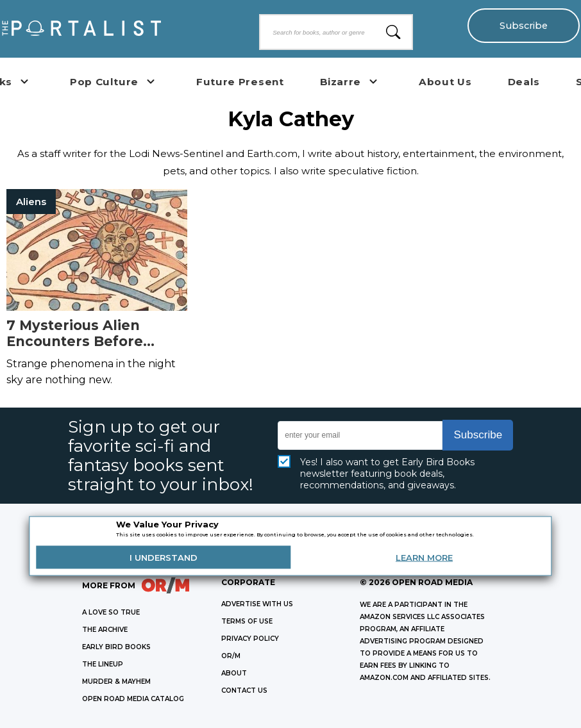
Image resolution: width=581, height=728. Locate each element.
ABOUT (234, 673)
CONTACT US (244, 691)
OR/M (231, 656)
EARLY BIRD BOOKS (116, 647)
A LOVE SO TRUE (111, 612)
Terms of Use (247, 621)
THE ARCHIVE (105, 630)
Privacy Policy (250, 639)
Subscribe (524, 26)
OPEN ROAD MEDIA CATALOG (133, 699)
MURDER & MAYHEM (116, 682)
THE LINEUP (103, 664)
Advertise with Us (257, 604)
